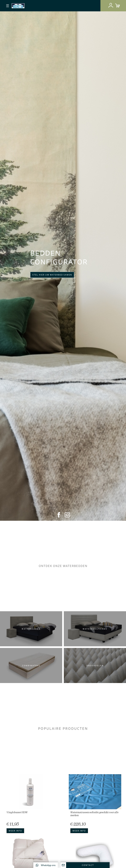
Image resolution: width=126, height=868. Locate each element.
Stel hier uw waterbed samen (52, 275)
